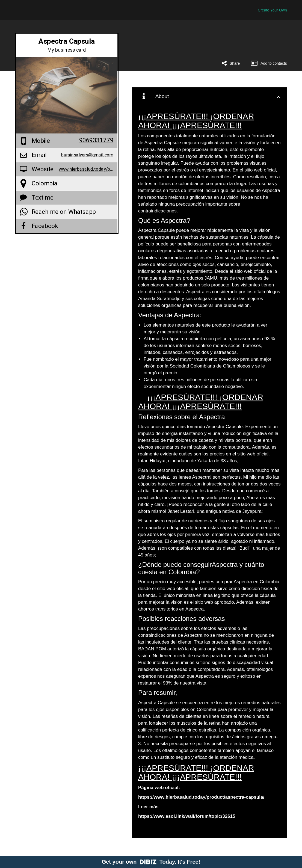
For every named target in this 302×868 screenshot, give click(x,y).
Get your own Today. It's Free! (151, 862)
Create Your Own (272, 10)
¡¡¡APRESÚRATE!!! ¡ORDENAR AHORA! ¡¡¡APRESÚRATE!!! (196, 121)
